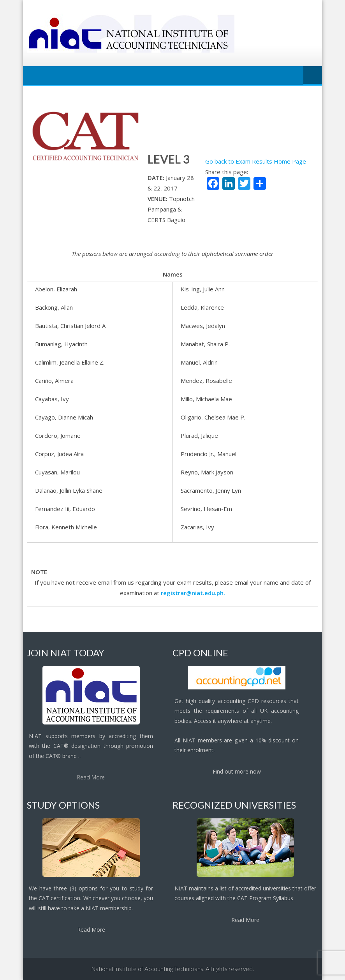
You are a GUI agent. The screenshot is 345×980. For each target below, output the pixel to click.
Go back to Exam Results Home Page (256, 161)
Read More (91, 777)
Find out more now (237, 771)
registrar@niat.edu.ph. (193, 593)
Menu (313, 76)
